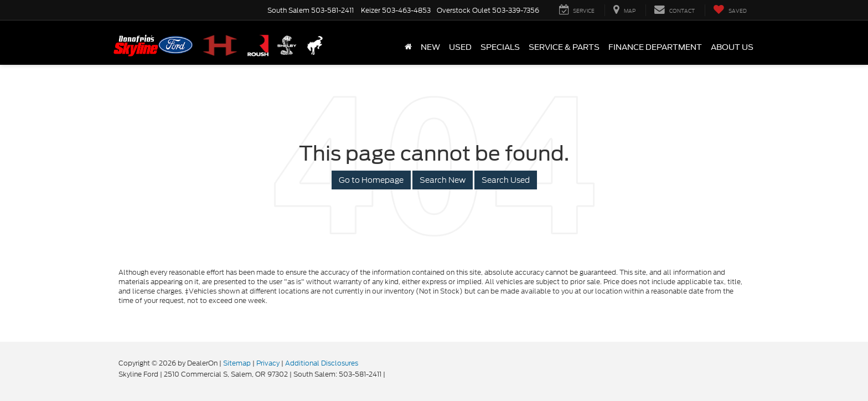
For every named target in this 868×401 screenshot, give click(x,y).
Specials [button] (500, 47)
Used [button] (460, 47)
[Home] (408, 47)
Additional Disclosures (322, 363)
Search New (443, 180)
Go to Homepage (371, 180)
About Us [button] (732, 47)
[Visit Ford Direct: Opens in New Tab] (390, 374)
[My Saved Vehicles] (730, 10)
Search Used (506, 180)
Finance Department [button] (655, 47)
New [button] (430, 47)
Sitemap (237, 363)
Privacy (268, 363)
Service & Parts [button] (564, 47)
